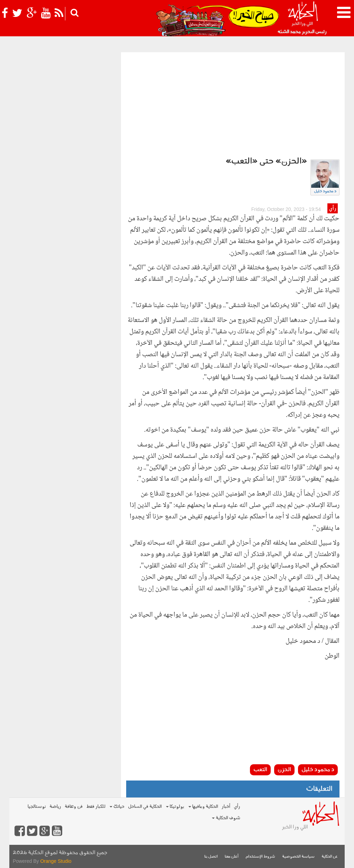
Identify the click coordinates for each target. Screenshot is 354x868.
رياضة (55, 807)
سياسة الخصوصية (298, 857)
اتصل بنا (211, 857)
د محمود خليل (325, 191)
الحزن (284, 770)
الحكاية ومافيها (203, 807)
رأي (332, 209)
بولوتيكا (175, 807)
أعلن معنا (232, 857)
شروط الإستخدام (260, 857)
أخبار (226, 807)
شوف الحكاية (226, 818)
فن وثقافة (74, 807)
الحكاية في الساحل (145, 807)
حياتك (117, 807)
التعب (260, 770)
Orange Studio (56, 861)
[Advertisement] (233, 104)
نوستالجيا (37, 807)
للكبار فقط (96, 807)
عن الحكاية (330, 857)
